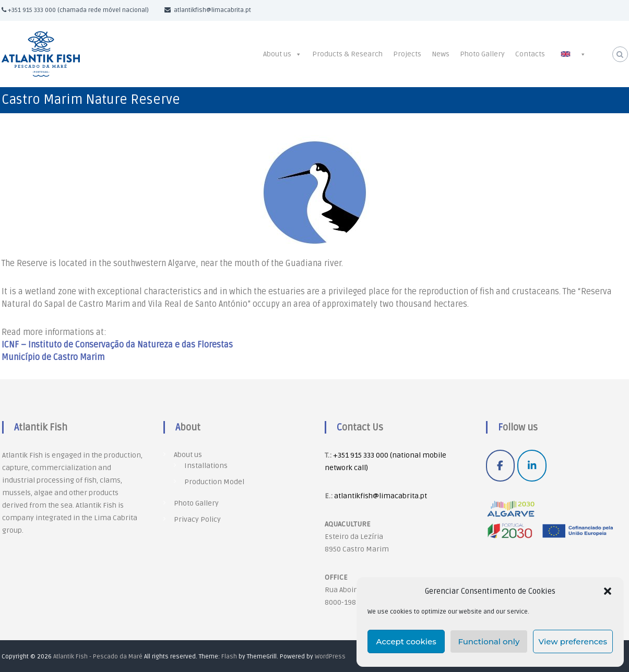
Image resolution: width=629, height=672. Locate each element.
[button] (608, 591)
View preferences (573, 641)
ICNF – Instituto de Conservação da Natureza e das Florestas (117, 345)
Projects (407, 54)
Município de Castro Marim (53, 357)
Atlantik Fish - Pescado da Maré (98, 657)
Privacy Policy (197, 519)
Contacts (530, 54)
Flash (229, 657)
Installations (206, 466)
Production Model (214, 482)
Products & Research (347, 54)
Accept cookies (406, 641)
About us (277, 54)
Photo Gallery (482, 54)
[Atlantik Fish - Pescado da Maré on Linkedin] (532, 466)
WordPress (330, 657)
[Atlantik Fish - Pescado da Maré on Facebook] (501, 466)
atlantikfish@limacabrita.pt (381, 496)
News (441, 54)
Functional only (489, 641)
